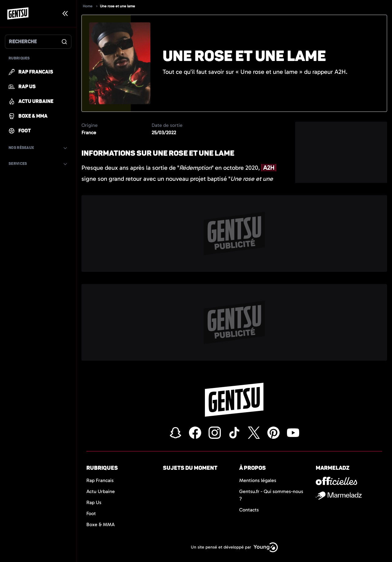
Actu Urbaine (101, 491)
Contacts (249, 510)
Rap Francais (100, 480)
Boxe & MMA (101, 524)
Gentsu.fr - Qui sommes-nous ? (271, 495)
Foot (91, 513)
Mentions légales (258, 480)
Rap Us (94, 502)
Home (88, 6)
